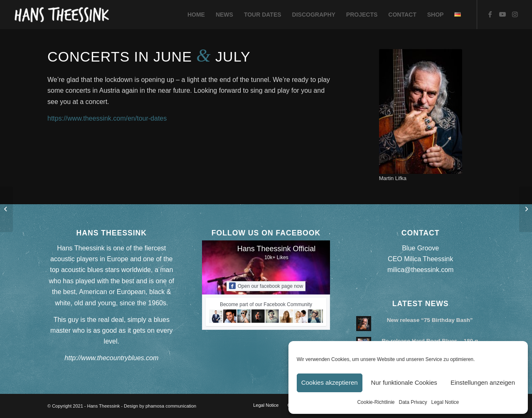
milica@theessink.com (420, 270)
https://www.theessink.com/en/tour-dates (107, 118)
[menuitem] (196, 15)
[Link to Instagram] (515, 14)
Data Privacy (413, 402)
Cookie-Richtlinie (376, 402)
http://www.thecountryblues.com (111, 358)
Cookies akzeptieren (330, 382)
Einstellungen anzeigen (483, 382)
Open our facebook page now (266, 286)
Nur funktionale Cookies (404, 382)
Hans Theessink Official (276, 249)
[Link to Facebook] (490, 14)
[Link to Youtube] (502, 14)
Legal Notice (445, 402)
